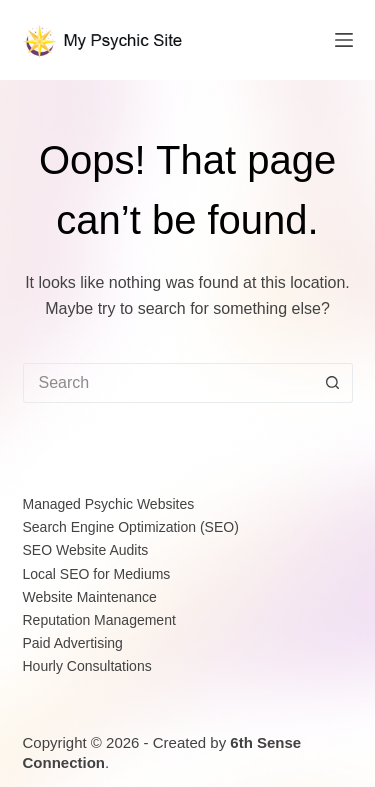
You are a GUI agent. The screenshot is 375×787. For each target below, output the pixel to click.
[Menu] (344, 40)
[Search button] (333, 383)
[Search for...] (168, 383)
